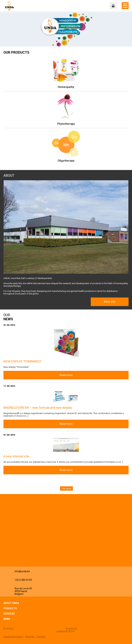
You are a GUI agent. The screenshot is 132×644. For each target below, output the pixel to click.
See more (66, 488)
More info (110, 302)
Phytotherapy (66, 124)
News (7, 619)
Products (10, 608)
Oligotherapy (66, 161)
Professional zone (113, 6)
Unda (9, 6)
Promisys (9, 629)
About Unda (11, 603)
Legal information (13, 637)
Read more (66, 375)
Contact (41, 637)
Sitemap (30, 637)
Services (9, 614)
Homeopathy (66, 87)
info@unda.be (22, 571)
